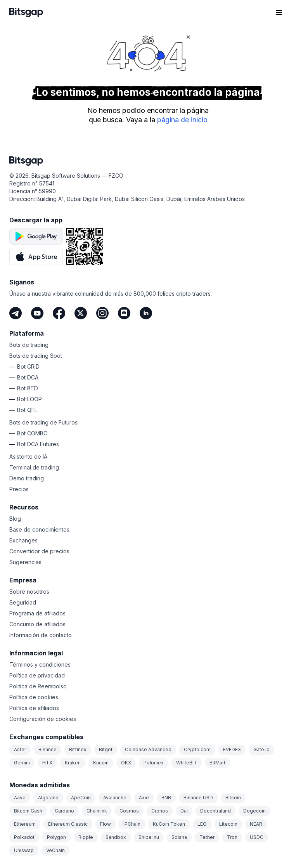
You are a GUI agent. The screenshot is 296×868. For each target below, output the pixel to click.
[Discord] (124, 313)
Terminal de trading (34, 467)
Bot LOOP (29, 399)
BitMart (217, 763)
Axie (144, 798)
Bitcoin (233, 798)
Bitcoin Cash (28, 811)
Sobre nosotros (29, 592)
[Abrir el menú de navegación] (279, 12)
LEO (202, 824)
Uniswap (24, 850)
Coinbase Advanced (148, 749)
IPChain (132, 824)
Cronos (160, 811)
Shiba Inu (149, 837)
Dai (184, 811)
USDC (257, 837)
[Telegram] (16, 313)
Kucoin (101, 763)
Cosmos (129, 811)
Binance (48, 749)
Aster (20, 749)
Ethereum (25, 824)
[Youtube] (37, 313)
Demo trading (27, 478)
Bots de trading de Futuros (43, 422)
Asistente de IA (28, 457)
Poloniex (154, 763)
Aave (20, 798)
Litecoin (228, 824)
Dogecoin (254, 811)
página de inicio (182, 120)
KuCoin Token (169, 824)
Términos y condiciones (40, 664)
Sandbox (116, 837)
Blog (15, 519)
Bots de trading (29, 345)
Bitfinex (78, 749)
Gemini (22, 763)
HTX (47, 763)
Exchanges (23, 540)
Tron (232, 837)
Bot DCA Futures (38, 444)
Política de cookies (34, 697)
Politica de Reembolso (38, 686)
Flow (106, 824)
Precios (19, 489)
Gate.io (261, 749)
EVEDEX (232, 749)
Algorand (48, 798)
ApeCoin (81, 798)
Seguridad (23, 602)
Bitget (106, 749)
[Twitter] (81, 313)
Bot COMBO (32, 433)
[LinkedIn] (146, 313)
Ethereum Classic (68, 824)
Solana (179, 837)
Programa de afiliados (37, 613)
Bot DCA (28, 377)
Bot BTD (28, 388)
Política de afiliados (34, 708)
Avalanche (115, 798)
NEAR (256, 824)
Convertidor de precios (39, 551)
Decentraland (216, 811)
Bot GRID (28, 366)
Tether (207, 837)
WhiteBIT (187, 763)
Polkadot (24, 837)
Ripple (86, 837)
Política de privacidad (37, 675)
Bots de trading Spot (36, 356)
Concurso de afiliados (37, 624)
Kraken (73, 763)
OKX (126, 763)
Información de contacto (41, 635)
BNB (166, 798)
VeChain (55, 850)
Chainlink (97, 811)
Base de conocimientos (39, 529)
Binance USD (198, 798)
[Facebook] (59, 313)
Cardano (64, 811)
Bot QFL (27, 410)
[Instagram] (102, 313)
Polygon (56, 837)
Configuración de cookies (43, 719)
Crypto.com (197, 749)
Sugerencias (25, 562)
